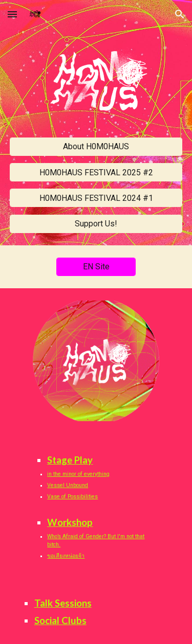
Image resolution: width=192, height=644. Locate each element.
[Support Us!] (96, 224)
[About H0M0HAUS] (96, 146)
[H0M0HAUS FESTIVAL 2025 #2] (96, 172)
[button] (12, 14)
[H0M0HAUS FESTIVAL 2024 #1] (96, 198)
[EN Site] (96, 267)
